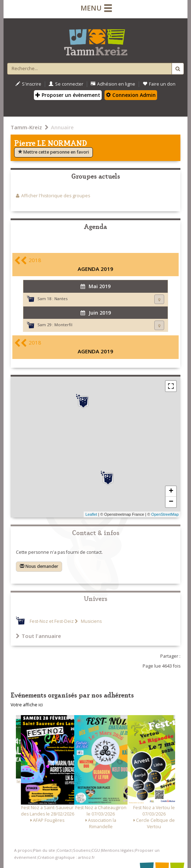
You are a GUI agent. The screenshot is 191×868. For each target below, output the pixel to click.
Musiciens (91, 621)
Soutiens (82, 850)
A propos (23, 850)
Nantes (61, 299)
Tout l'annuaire (38, 636)
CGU (96, 850)
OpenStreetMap (165, 514)
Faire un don (159, 84)
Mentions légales (117, 850)
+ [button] (171, 491)
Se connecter (66, 84)
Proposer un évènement (68, 95)
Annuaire (62, 127)
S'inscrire (28, 84)
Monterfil (63, 325)
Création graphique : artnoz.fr (66, 857)
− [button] (171, 502)
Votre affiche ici (27, 705)
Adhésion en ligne (113, 84)
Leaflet (91, 514)
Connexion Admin (131, 95)
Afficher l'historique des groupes (56, 196)
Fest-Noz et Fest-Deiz (52, 621)
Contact (64, 850)
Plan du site (44, 850)
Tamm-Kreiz (26, 127)
